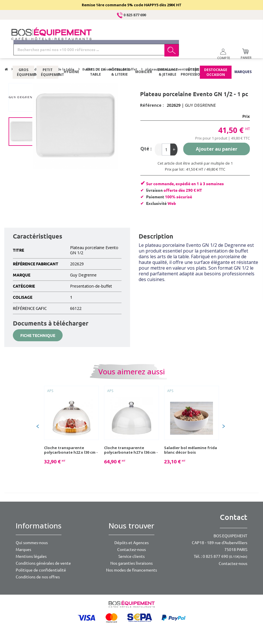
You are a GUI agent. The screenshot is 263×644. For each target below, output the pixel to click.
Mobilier (144, 55)
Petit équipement (47, 56)
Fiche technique (38, 336)
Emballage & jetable (168, 56)
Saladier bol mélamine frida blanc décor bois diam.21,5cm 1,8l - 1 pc (191, 450)
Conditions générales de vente (43, 563)
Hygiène (71, 55)
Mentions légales (31, 556)
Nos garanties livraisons (131, 563)
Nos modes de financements (131, 570)
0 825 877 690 (131, 15)
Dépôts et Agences (131, 543)
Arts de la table (95, 56)
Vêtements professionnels (194, 56)
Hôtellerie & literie (119, 56)
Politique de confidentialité (41, 570)
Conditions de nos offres (38, 577)
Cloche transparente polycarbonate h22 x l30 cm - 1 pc (71, 450)
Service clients (131, 556)
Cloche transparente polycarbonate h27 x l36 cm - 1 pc (131, 450)
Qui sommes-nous (32, 543)
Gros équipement (23, 56)
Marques (243, 55)
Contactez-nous (131, 550)
